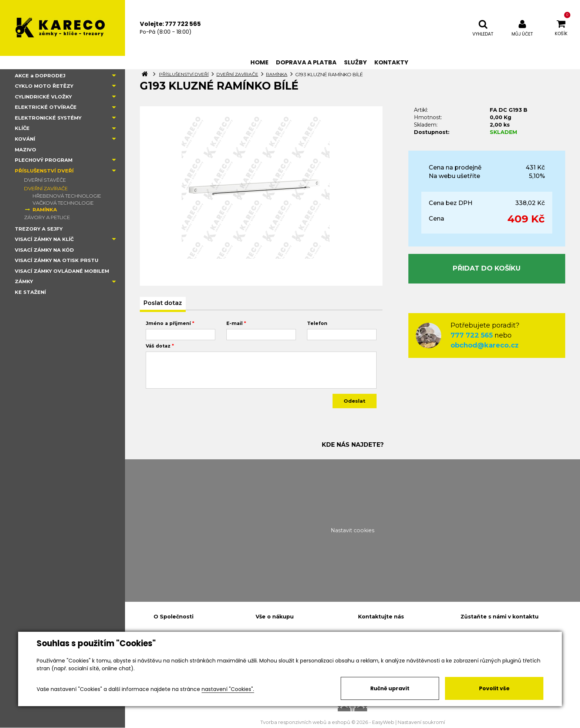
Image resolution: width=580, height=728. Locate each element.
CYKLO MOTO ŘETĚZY (44, 86)
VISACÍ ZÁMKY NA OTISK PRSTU (57, 260)
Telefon (317, 323)
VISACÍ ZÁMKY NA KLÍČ (44, 239)
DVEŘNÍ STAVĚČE (45, 180)
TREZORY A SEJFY (39, 229)
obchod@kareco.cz (485, 345)
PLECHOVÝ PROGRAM (44, 160)
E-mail (235, 323)
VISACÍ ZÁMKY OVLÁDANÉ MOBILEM (62, 271)
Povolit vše (494, 688)
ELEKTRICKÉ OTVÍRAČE (46, 107)
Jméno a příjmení (168, 323)
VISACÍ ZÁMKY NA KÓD (44, 250)
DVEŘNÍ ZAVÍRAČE (46, 188)
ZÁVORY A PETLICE (47, 217)
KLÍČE (22, 128)
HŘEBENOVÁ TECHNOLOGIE (67, 196)
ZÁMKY (24, 281)
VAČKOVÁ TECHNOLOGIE (63, 203)
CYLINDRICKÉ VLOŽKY (43, 97)
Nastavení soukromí (421, 722)
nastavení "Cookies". (228, 689)
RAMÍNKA (45, 209)
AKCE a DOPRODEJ (40, 76)
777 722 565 (472, 335)
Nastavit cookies (353, 530)
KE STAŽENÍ (30, 292)
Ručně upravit (390, 688)
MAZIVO (26, 150)
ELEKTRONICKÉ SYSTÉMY (48, 118)
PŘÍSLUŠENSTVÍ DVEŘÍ (44, 171)
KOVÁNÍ (25, 139)
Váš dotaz (158, 346)
